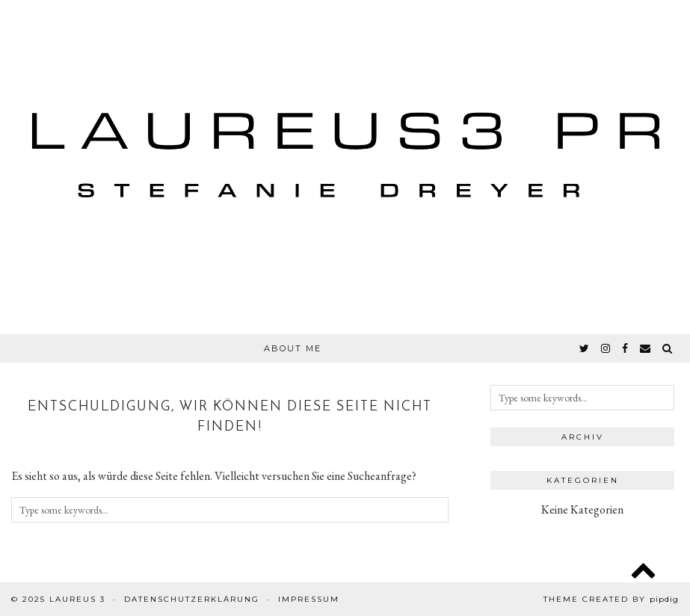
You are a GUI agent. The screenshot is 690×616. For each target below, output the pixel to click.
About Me (293, 348)
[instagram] (606, 348)
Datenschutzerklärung (192, 599)
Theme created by (611, 599)
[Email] (646, 348)
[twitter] (585, 348)
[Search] (668, 348)
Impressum (309, 599)
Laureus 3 (77, 599)
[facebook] (626, 348)
